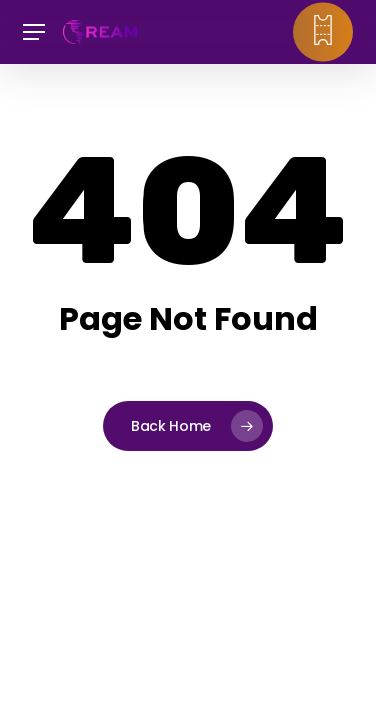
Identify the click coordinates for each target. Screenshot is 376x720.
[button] (34, 32)
